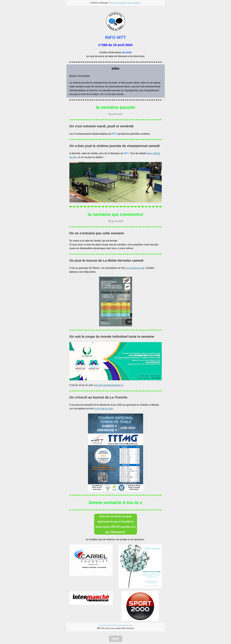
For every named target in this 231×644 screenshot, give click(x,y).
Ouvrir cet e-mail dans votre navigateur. (125, 3)
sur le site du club (135, 268)
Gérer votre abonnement (122, 625)
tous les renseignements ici (109, 385)
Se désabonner (105, 625)
